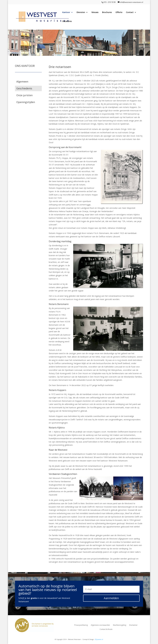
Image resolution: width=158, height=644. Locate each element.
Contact (130, 12)
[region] (79, 38)
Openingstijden (26, 102)
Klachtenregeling (120, 625)
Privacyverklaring (81, 625)
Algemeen (22, 82)
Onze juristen (24, 95)
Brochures (107, 12)
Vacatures (67, 21)
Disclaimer (133, 625)
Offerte (119, 12)
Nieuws (95, 12)
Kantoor (66, 12)
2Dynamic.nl (99, 639)
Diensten (81, 12)
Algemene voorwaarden (100, 625)
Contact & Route (106, 629)
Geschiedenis (24, 88)
